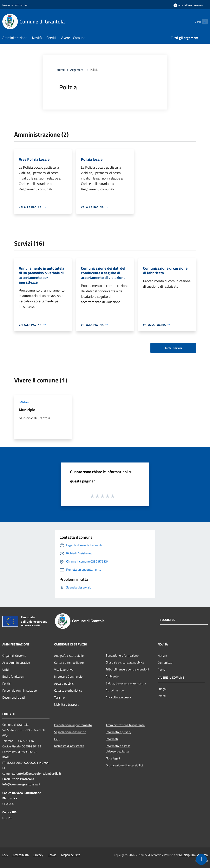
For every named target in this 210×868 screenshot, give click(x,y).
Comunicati (165, 663)
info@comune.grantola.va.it (21, 784)
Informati (112, 739)
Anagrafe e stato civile (69, 656)
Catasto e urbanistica (68, 690)
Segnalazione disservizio (70, 732)
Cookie (52, 855)
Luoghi (162, 689)
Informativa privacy (119, 732)
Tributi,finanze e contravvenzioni (127, 669)
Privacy (38, 855)
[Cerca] (203, 22)
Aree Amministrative (16, 663)
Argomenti (77, 70)
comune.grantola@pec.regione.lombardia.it (32, 773)
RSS (5, 855)
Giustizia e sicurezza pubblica (125, 662)
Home (61, 70)
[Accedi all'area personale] (188, 5)
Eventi (162, 696)
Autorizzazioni (115, 690)
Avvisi (162, 670)
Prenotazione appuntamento (73, 725)
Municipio (27, 410)
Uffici (6, 670)
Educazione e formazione (122, 655)
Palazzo (24, 402)
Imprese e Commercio (68, 676)
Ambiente (112, 676)
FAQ (57, 739)
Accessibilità (21, 855)
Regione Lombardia (15, 5)
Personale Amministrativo (20, 690)
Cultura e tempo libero (69, 663)
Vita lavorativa (64, 670)
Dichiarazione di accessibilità (125, 765)
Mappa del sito (71, 855)
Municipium (187, 855)
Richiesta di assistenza (69, 746)
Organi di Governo (14, 656)
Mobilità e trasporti (67, 704)
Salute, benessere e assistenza (126, 683)
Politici (7, 683)
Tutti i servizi (173, 348)
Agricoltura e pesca (118, 697)
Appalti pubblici (64, 683)
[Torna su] (201, 859)
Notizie (162, 656)
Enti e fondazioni (13, 676)
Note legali (113, 758)
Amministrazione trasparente (125, 725)
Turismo (59, 697)
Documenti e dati (14, 697)
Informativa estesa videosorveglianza (118, 749)
